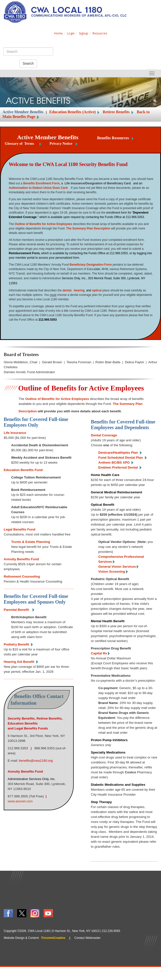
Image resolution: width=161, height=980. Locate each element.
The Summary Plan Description (88, 228)
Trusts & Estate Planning (31, 542)
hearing (79, 290)
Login (71, 33)
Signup (84, 33)
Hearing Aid (19, 662)
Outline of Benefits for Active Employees (43, 224)
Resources (100, 33)
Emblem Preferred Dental (118, 467)
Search (28, 63)
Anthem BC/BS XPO (114, 462)
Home (58, 33)
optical (97, 290)
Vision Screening (112, 572)
